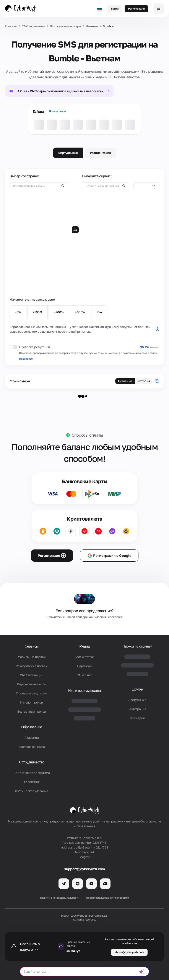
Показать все (57, 111)
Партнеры (85, 666)
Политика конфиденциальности (60, 898)
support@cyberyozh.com (84, 869)
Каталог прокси (32, 702)
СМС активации (33, 26)
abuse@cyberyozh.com (129, 952)
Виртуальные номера (65, 26)
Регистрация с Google (109, 556)
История (144, 381)
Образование (32, 727)
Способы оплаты (87, 435)
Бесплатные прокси (32, 711)
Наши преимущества (84, 691)
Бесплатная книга (32, 747)
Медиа (84, 646)
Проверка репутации (32, 693)
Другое (137, 689)
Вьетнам (92, 26)
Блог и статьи (84, 657)
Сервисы (32, 646)
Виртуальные (68, 153)
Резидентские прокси (32, 666)
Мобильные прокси (32, 657)
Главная (11, 26)
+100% (37, 312)
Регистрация (136, 9)
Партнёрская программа (32, 773)
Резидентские (100, 153)
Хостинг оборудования (32, 791)
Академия (32, 737)
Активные (125, 381)
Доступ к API (137, 700)
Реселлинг (32, 782)
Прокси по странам (137, 646)
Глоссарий (137, 718)
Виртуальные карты (32, 684)
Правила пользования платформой (107, 898)
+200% (59, 312)
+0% (18, 312)
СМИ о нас (84, 675)
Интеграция (137, 709)
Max (100, 312)
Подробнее (26, 359)
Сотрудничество (32, 762)
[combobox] (146, 186)
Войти (115, 9)
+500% (80, 312)
